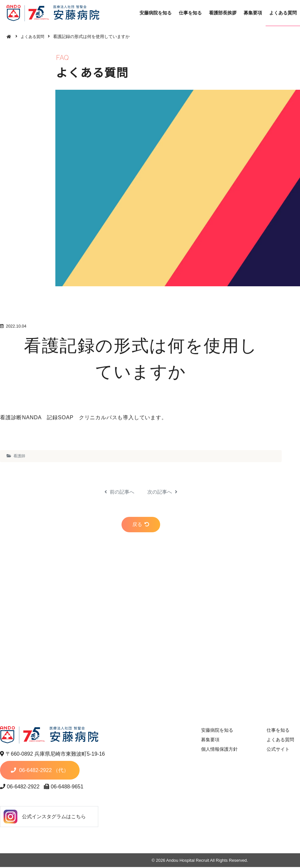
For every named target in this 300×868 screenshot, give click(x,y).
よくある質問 (34, 37)
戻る (141, 526)
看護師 (19, 456)
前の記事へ (118, 492)
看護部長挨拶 (226, 13)
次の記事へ (163, 492)
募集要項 (255, 13)
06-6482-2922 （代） (56, 771)
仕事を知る (194, 13)
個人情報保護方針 (216, 750)
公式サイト (275, 750)
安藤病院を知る (160, 13)
